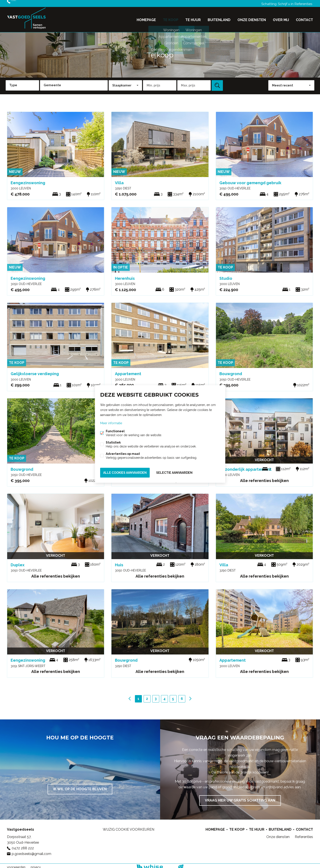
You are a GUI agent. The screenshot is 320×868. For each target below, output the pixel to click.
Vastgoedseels (21, 827)
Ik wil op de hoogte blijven (80, 786)
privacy (36, 865)
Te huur (193, 18)
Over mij (281, 18)
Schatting (264, 3)
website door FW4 (181, 865)
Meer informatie (111, 424)
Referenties (303, 3)
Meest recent (283, 83)
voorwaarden (16, 865)
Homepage (146, 18)
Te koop (171, 18)
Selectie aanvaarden (174, 472)
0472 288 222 (22, 3)
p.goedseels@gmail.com (32, 851)
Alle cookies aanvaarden (125, 472)
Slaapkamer (122, 83)
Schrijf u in (282, 3)
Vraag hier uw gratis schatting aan (240, 798)
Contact (304, 18)
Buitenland (219, 18)
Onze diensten (252, 18)
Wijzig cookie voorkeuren (128, 827)
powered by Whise (155, 864)
